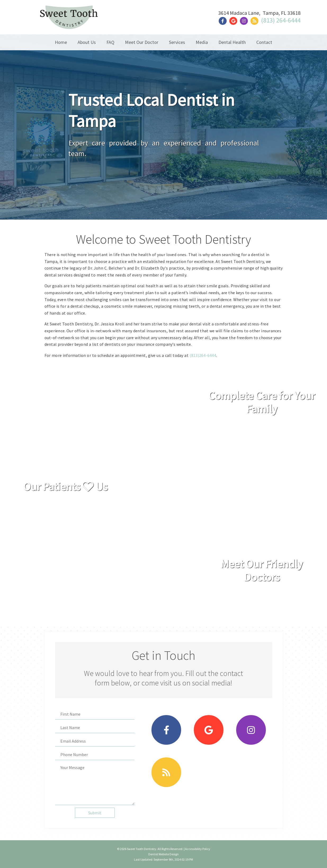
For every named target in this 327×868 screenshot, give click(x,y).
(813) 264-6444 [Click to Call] (281, 20)
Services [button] (177, 42)
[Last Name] (95, 728)
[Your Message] (95, 784)
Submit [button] (95, 813)
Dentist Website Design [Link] (163, 854)
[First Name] (95, 714)
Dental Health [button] (232, 42)
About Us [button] (87, 42)
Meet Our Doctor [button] (142, 42)
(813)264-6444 (203, 355)
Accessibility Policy (198, 849)
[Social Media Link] (224, 21)
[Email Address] (95, 741)
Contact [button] (264, 42)
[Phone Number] (95, 755)
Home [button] (61, 42)
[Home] (69, 22)
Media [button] (202, 42)
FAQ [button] (110, 42)
